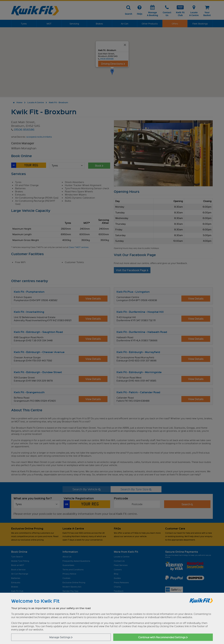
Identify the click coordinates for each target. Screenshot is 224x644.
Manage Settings (61, 637)
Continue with (163, 637)
